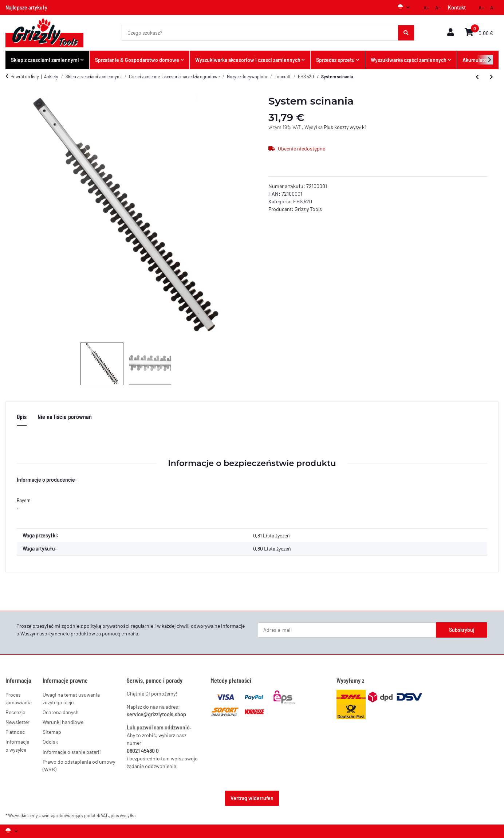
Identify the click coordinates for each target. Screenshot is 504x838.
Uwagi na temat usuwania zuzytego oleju (71, 698)
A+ (426, 7)
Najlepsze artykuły (26, 7)
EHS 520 (303, 201)
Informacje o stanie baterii (72, 752)
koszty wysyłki (350, 127)
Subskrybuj (462, 630)
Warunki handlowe (63, 722)
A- (438, 7)
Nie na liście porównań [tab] (65, 416)
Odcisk (50, 742)
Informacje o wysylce (17, 745)
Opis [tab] (22, 416)
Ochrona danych (61, 712)
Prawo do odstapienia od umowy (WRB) (79, 765)
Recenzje (15, 712)
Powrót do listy (25, 77)
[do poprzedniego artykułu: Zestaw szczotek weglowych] (477, 77)
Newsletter (17, 722)
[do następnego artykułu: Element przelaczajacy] (491, 77)
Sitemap (52, 732)
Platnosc (15, 732)
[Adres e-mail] (347, 630)
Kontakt (457, 7)
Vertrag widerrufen (252, 798)
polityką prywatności (107, 626)
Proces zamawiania (19, 698)
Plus (329, 127)
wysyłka (128, 815)
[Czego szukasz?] (260, 33)
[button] (450, 33)
